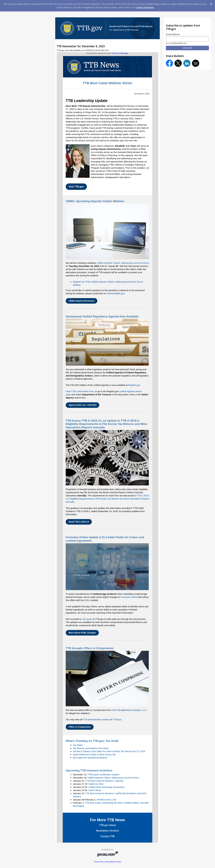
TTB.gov (117, 719)
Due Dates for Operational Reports (90, 758)
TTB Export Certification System (103, 774)
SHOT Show (95, 790)
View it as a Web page (120, 53)
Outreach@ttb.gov (116, 293)
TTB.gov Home (108, 825)
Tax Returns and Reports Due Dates (91, 748)
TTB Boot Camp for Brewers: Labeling (104, 781)
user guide (87, 619)
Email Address (173, 34)
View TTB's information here (80, 391)
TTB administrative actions (96, 719)
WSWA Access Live (106, 800)
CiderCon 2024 (96, 784)
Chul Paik (116, 710)
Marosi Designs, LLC (136, 710)
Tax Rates (78, 745)
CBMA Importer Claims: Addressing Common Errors (123, 263)
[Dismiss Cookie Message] (211, 4)
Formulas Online (129, 597)
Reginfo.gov (134, 385)
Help (119, 862)
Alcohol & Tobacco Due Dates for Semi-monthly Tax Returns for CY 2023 (109, 751)
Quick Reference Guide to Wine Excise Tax (94, 754)
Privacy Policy (99, 862)
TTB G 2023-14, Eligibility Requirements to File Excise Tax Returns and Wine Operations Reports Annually (107, 499)
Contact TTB (107, 836)
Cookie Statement (145, 7)
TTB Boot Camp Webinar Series (108, 83)
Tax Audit (112, 741)
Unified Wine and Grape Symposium (107, 787)
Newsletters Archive (107, 831)
